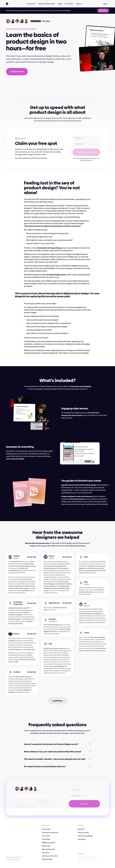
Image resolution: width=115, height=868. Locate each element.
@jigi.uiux (87, 606)
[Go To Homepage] (7, 4)
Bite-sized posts (48, 849)
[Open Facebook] (90, 858)
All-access (46, 829)
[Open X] (85, 858)
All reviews (46, 839)
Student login (47, 859)
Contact (81, 829)
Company (82, 839)
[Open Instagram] (80, 858)
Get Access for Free (86, 152)
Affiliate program (49, 843)
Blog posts (46, 846)
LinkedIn (16, 558)
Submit (84, 804)
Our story (46, 853)
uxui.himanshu (53, 621)
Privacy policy (83, 833)
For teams (46, 836)
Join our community (50, 856)
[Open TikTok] (96, 858)
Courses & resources (50, 833)
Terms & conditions (85, 836)
